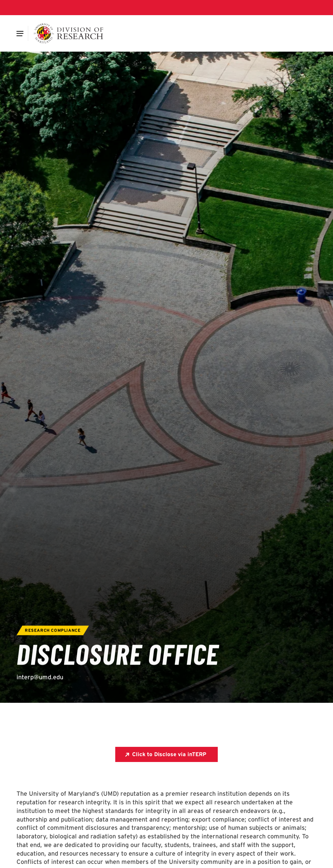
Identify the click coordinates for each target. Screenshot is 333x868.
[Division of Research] (69, 33)
